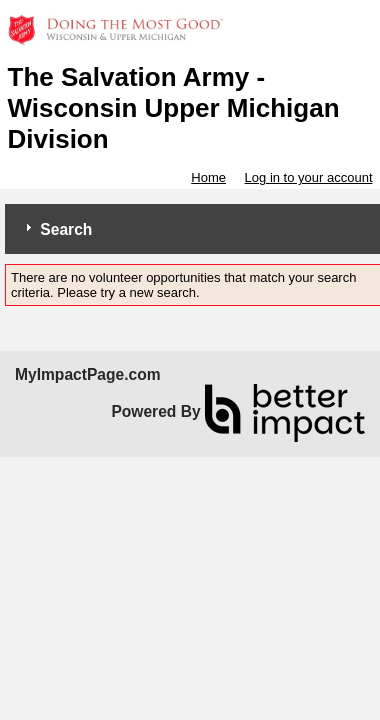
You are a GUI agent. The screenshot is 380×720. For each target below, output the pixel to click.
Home (208, 177)
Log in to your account (309, 177)
